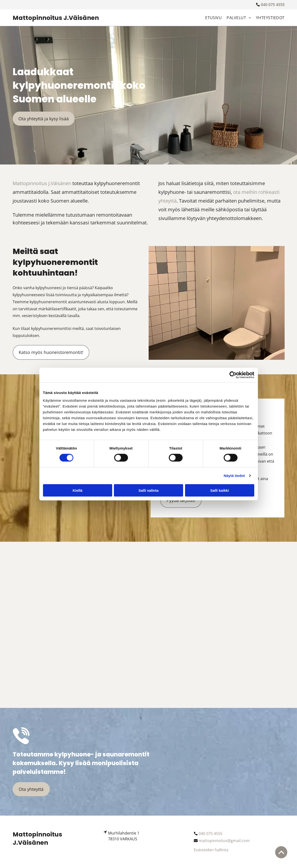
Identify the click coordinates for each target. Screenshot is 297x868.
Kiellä (77, 490)
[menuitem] (211, 18)
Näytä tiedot (234, 476)
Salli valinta (148, 490)
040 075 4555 (211, 834)
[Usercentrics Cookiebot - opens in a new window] (233, 375)
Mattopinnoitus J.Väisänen (42, 183)
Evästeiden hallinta (211, 850)
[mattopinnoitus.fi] (48, 591)
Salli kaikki (220, 490)
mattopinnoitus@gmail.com (224, 841)
